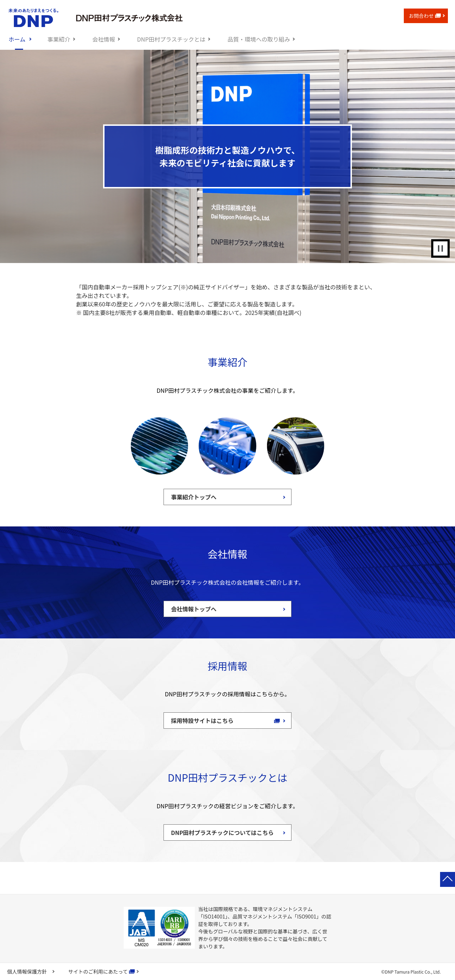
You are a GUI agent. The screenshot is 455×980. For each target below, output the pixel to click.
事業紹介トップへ (194, 497)
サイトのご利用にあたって (98, 971)
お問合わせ (425, 16)
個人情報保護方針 (27, 971)
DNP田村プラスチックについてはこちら (222, 832)
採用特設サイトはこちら (206, 721)
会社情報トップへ (194, 609)
